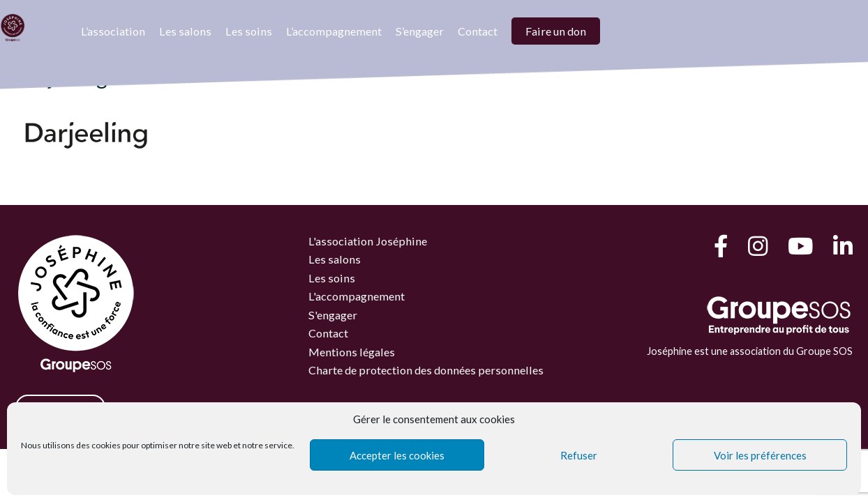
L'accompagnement (357, 296)
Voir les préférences (760, 455)
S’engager (420, 31)
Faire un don (556, 31)
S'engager (333, 315)
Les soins (249, 31)
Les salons (185, 31)
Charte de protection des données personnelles (426, 370)
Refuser (579, 455)
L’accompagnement (334, 31)
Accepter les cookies (397, 455)
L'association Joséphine (368, 241)
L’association (113, 31)
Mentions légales (352, 352)
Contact (478, 31)
